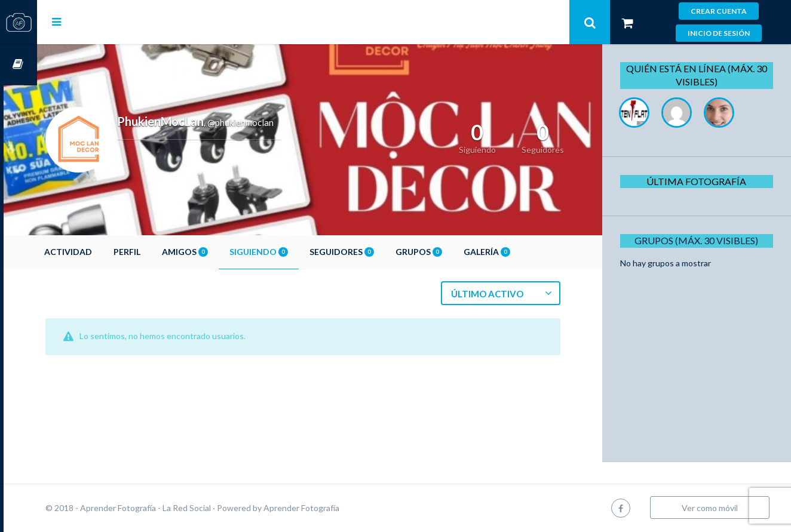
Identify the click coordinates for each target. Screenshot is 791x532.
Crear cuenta (719, 11)
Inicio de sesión (719, 33)
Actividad (102, 252)
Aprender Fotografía (335, 508)
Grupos (452, 252)
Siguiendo (292, 252)
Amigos (218, 252)
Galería (520, 252)
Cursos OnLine (19, 65)
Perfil (160, 252)
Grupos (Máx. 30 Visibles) (700, 240)
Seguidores (375, 252)
